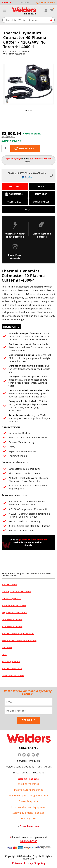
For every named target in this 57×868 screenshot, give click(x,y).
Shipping (40, 863)
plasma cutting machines (33, 540)
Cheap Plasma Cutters (13, 675)
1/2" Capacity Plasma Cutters (16, 591)
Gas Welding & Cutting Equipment (29, 796)
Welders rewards (44, 159)
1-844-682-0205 (28, 748)
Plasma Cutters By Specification (18, 633)
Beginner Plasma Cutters (14, 612)
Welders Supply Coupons (20, 767)
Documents (14, 194)
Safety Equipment (23, 813)
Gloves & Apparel (29, 801)
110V (4, 654)
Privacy (28, 863)
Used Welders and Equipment (28, 807)
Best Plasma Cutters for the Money (19, 640)
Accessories (14, 202)
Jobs (39, 767)
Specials (40, 813)
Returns (17, 863)
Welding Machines (28, 784)
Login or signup (13, 159)
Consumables (41, 202)
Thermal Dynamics (11, 598)
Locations (39, 773)
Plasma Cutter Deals (12, 668)
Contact (26, 773)
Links (16, 773)
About (48, 767)
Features (14, 187)
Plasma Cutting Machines (29, 790)
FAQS (28, 209)
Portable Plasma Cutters (14, 605)
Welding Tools (29, 819)
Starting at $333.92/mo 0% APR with (27, 175)
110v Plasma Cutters (12, 619)
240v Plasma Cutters (12, 626)
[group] (29, 84)
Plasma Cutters (9, 584)
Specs (41, 187)
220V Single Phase (11, 661)
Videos (41, 194)
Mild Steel (7, 647)
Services (22, 761)
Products (35, 761)
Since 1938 (30, 14)
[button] (26, 111)
